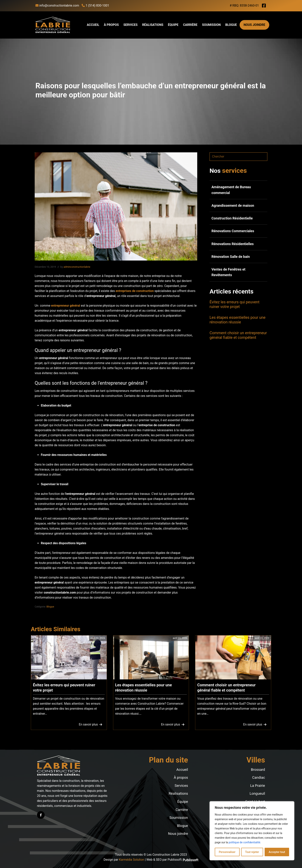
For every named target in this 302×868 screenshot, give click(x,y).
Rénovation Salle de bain (231, 257)
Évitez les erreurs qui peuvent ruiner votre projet (234, 304)
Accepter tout (277, 852)
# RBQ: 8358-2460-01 (244, 5)
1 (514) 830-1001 (95, 5)
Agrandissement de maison (233, 205)
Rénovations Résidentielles (233, 244)
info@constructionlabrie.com (57, 5)
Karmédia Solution (132, 860)
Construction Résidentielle (232, 218)
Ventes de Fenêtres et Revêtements (228, 272)
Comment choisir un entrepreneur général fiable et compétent (238, 335)
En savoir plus (90, 725)
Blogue (50, 607)
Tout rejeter (252, 852)
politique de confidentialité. (245, 842)
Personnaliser (227, 852)
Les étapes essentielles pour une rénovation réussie (237, 320)
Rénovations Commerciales (233, 231)
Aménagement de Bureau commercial (231, 190)
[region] (252, 831)
